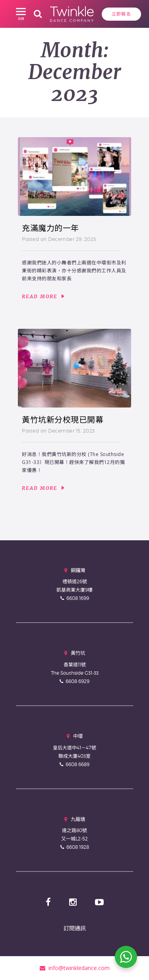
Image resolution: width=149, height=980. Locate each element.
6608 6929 (77, 681)
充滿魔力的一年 (50, 228)
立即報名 (121, 14)
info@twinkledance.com (75, 968)
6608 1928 (78, 847)
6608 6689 (77, 764)
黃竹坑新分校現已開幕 (63, 420)
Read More (43, 297)
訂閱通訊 (75, 928)
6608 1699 (78, 598)
